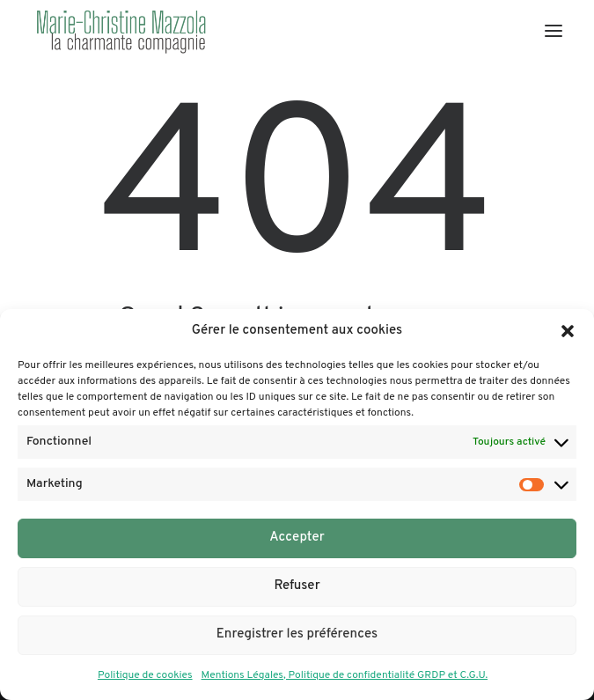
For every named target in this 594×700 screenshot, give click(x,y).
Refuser (297, 586)
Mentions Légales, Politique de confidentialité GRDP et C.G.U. (345, 675)
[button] (568, 331)
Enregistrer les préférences (297, 634)
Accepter (297, 538)
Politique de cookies (145, 675)
